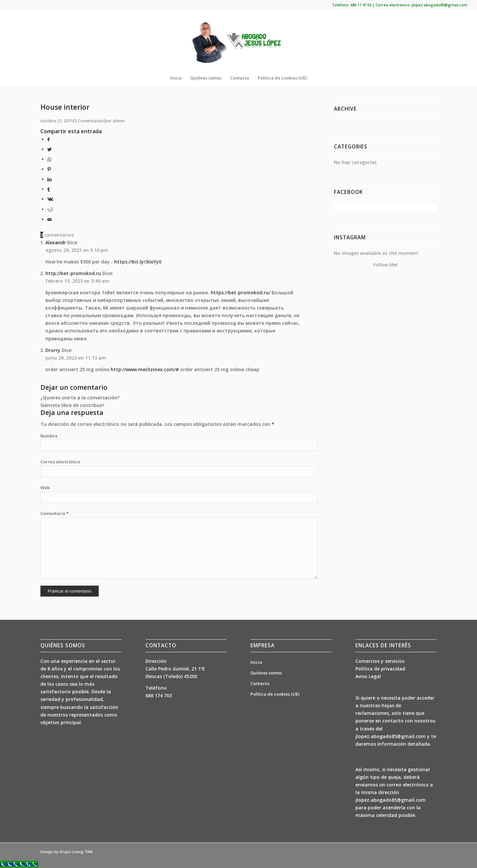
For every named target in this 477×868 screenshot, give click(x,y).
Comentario (54, 513)
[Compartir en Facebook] (49, 139)
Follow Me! (385, 265)
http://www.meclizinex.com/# (145, 369)
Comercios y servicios (380, 661)
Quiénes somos (266, 673)
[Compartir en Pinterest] (49, 169)
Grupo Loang (72, 852)
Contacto (260, 683)
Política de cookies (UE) (275, 694)
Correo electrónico (60, 462)
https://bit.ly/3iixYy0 (138, 262)
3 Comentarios (89, 121)
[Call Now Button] (19, 864)
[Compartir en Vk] (50, 199)
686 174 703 (159, 695)
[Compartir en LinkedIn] (50, 179)
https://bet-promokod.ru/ (240, 292)
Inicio (256, 662)
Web (45, 488)
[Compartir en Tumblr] (49, 189)
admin (119, 121)
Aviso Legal (368, 676)
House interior (65, 107)
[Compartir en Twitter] (50, 149)
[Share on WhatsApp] (49, 159)
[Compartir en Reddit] (50, 209)
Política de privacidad (380, 669)
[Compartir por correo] (50, 219)
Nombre (49, 436)
